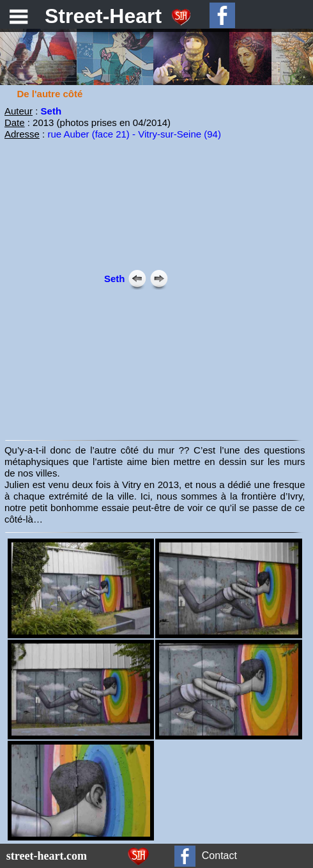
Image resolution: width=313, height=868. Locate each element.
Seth (51, 111)
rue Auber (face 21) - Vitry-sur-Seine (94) (134, 134)
